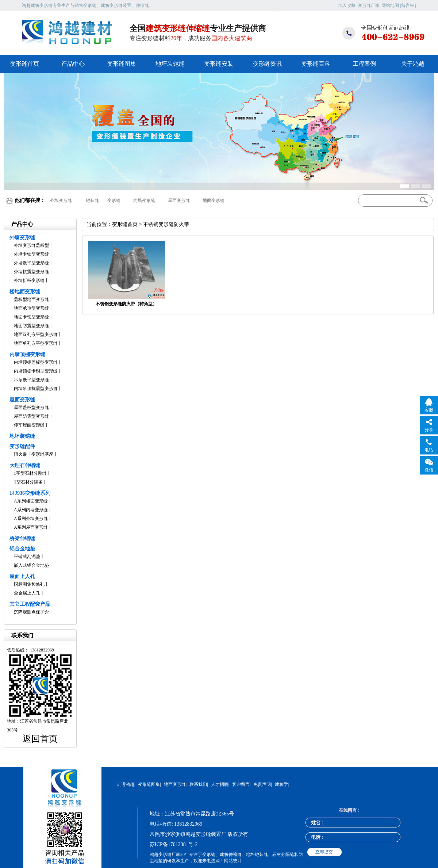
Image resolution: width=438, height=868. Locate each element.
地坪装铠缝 (170, 64)
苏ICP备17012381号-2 (174, 844)
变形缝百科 (316, 64)
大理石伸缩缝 (25, 465)
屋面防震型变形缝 (31, 416)
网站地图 (390, 5)
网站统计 (233, 861)
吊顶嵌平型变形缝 (31, 380)
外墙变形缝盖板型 (31, 245)
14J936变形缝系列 (30, 493)
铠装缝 (92, 200)
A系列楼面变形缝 (31, 501)
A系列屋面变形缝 (31, 527)
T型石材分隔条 (28, 482)
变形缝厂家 (369, 5)
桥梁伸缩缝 (22, 538)
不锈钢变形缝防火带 (166, 224)
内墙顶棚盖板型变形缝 (36, 362)
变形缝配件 (22, 446)
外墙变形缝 (61, 200)
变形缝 (114, 200)
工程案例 (364, 64)
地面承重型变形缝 (31, 308)
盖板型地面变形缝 (31, 299)
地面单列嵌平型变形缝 (36, 343)
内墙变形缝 (144, 200)
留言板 (408, 5)
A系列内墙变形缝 (31, 510)
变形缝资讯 (267, 64)
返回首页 (40, 739)
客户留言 (241, 784)
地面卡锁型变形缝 (31, 317)
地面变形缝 (214, 200)
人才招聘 (220, 784)
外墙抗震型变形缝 (31, 272)
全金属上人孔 (27, 593)
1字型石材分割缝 (30, 473)
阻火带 (20, 454)
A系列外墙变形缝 (31, 519)
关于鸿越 (413, 64)
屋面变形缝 (179, 200)
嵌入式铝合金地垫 (31, 565)
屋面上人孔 (22, 576)
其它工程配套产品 (30, 604)
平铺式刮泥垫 (27, 557)
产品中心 (73, 64)
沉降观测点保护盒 (31, 612)
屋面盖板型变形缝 (31, 408)
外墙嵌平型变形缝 (31, 263)
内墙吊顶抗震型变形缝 (36, 389)
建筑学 (281, 784)
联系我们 (198, 784)
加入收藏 (347, 5)
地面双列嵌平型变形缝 (36, 334)
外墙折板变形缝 (29, 280)
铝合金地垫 (22, 549)
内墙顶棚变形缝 (27, 354)
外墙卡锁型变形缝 (31, 254)
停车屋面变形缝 (29, 425)
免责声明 (262, 784)
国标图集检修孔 (29, 584)
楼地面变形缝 (25, 292)
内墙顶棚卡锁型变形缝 (36, 371)
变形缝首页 (24, 64)
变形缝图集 (122, 64)
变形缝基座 (42, 454)
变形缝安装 (219, 64)
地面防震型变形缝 (31, 326)
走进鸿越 (126, 784)
